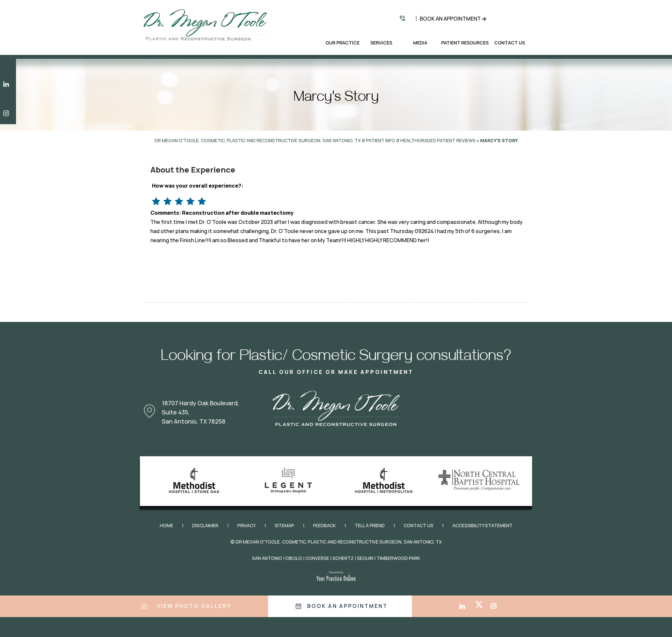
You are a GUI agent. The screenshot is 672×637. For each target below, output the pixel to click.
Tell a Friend (370, 526)
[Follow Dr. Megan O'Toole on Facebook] (452, 600)
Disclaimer (205, 526)
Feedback (324, 526)
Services (381, 43)
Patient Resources (465, 43)
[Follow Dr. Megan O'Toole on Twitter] (482, 600)
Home (315, 43)
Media (420, 43)
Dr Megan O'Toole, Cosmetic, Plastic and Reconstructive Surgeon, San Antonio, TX (258, 141)
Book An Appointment (450, 19)
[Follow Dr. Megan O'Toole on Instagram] (8, 113)
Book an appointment (347, 606)
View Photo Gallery (194, 606)
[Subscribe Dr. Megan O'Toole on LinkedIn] (8, 84)
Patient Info (381, 141)
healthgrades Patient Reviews (438, 141)
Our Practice (343, 43)
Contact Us (510, 43)
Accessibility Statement (482, 526)
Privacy (246, 526)
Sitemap (284, 526)
